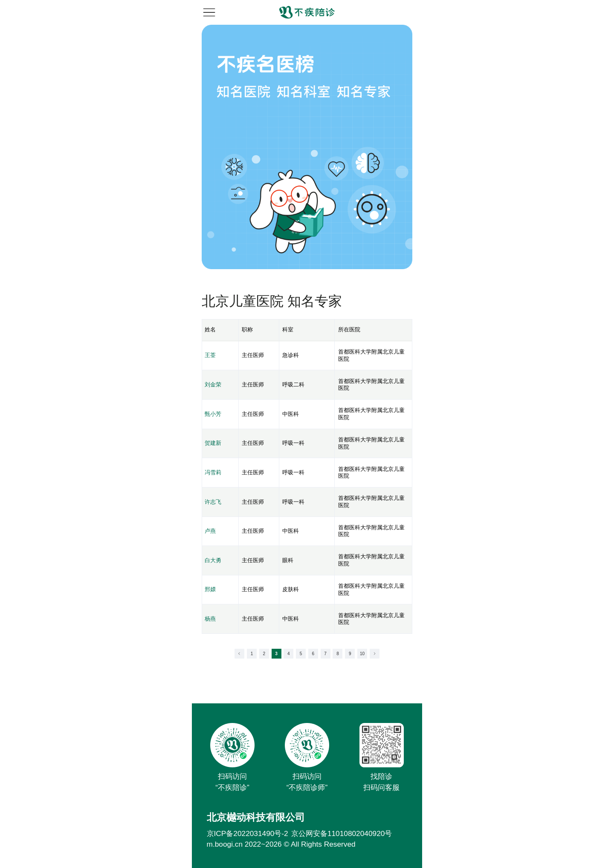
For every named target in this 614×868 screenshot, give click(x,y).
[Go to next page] (375, 654)
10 (362, 654)
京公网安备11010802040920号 (342, 833)
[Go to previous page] (239, 654)
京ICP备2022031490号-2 (248, 833)
